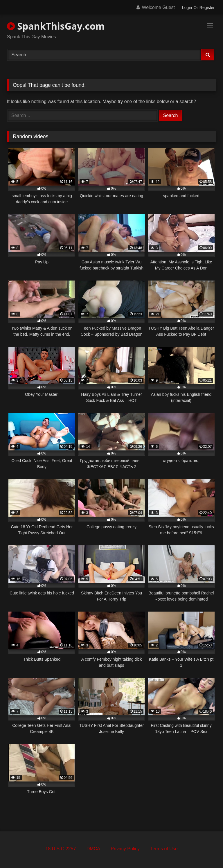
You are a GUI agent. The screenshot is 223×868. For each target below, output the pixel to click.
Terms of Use (164, 849)
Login (187, 8)
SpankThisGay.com (56, 26)
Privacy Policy (125, 849)
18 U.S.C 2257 (61, 849)
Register (207, 8)
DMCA (93, 849)
